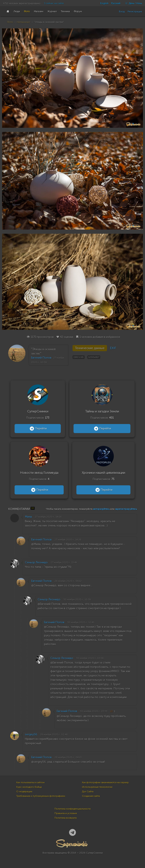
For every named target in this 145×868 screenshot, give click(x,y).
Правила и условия (66, 813)
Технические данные (90, 348)
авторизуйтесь (101, 509)
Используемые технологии (97, 787)
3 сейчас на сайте (54, 3)
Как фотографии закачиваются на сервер (105, 782)
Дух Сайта (88, 791)
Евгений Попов (41, 358)
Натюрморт (23, 22)
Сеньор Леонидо (36, 562)
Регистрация (135, 12)
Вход (122, 12)
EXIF (113, 348)
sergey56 (31, 734)
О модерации (24, 791)
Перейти (38, 429)
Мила (28, 517)
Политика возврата (66, 818)
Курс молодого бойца (29, 787)
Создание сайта (91, 796)
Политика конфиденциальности (72, 809)
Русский (116, 3)
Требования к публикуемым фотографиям (41, 796)
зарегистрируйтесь (126, 509)
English (104, 3)
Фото (10, 22)
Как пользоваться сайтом (30, 782)
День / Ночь (132, 3)
